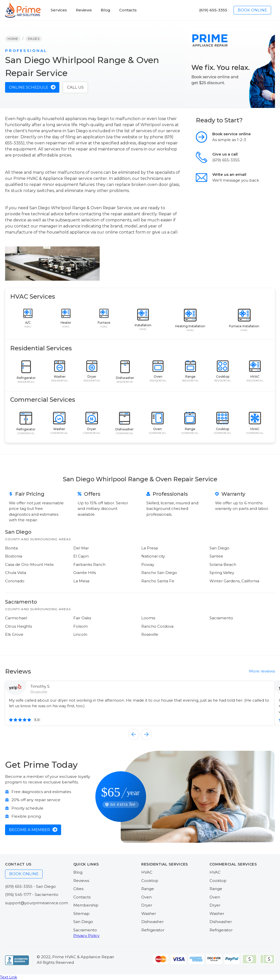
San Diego (83, 922)
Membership (86, 905)
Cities (78, 889)
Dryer (147, 905)
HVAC (147, 872)
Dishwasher (152, 922)
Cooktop (150, 881)
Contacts (82, 897)
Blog (78, 872)
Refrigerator (153, 930)
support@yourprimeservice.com (37, 903)
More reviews (262, 671)
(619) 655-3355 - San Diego (30, 886)
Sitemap (81, 914)
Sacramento (85, 930)
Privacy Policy (86, 936)
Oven (146, 897)
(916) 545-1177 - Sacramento (32, 895)
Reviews (81, 881)
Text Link (8, 977)
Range (148, 889)
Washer (149, 914)
